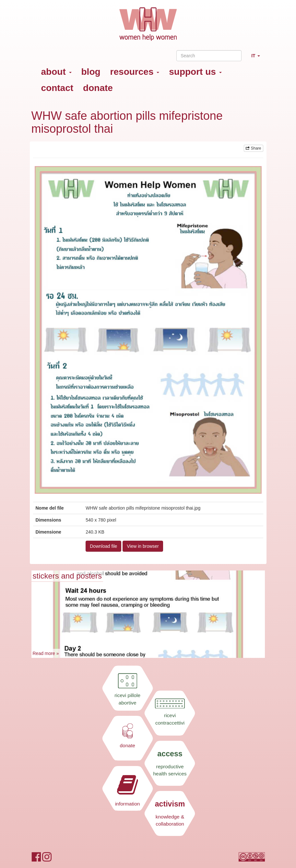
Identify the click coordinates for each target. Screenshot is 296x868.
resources (135, 72)
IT (258, 58)
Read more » (46, 653)
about (56, 72)
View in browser (143, 546)
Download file (103, 546)
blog (91, 72)
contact (57, 88)
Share (253, 148)
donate (98, 88)
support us (195, 72)
